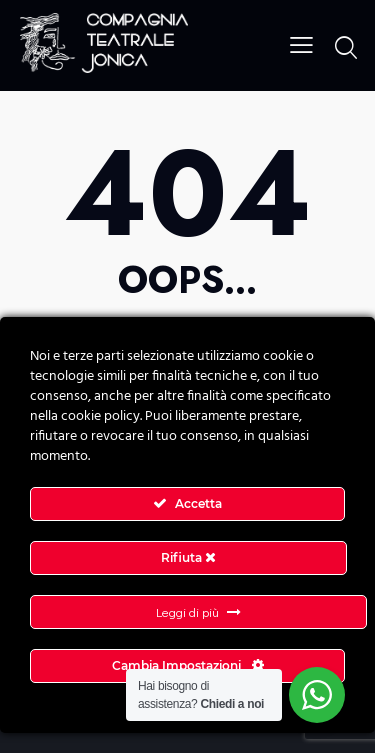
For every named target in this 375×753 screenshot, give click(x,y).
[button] (301, 44)
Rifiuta (188, 557)
